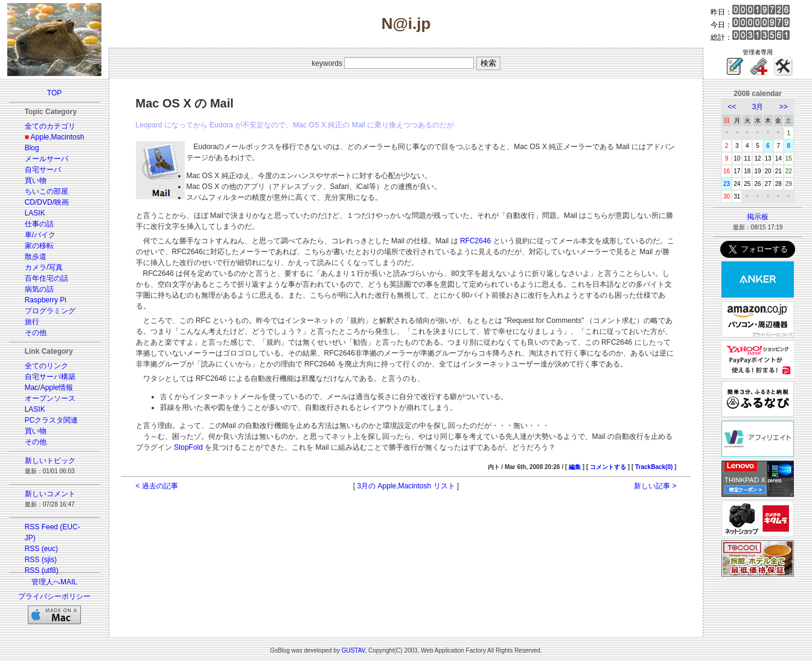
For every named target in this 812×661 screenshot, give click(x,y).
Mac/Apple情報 (49, 388)
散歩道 (36, 257)
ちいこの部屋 (46, 191)
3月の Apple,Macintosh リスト (406, 486)
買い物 (36, 180)
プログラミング (50, 311)
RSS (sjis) (41, 560)
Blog (32, 148)
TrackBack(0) (654, 467)
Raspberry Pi (46, 300)
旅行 (32, 322)
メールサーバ (46, 159)
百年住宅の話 (46, 278)
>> (784, 107)
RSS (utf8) (42, 570)
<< (732, 107)
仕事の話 (39, 224)
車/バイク (40, 235)
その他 (36, 333)
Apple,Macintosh (58, 137)
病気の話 (39, 289)
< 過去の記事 (157, 486)
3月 (758, 107)
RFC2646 (475, 241)
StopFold (188, 447)
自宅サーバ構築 (50, 377)
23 (727, 184)
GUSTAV (353, 650)
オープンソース (50, 398)
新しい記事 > (655, 486)
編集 (575, 467)
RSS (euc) (41, 549)
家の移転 (39, 246)
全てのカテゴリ (50, 126)
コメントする (608, 467)
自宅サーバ (43, 170)
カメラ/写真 (44, 267)
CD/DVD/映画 (47, 202)
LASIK (35, 213)
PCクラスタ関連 (52, 420)
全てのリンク (46, 366)
